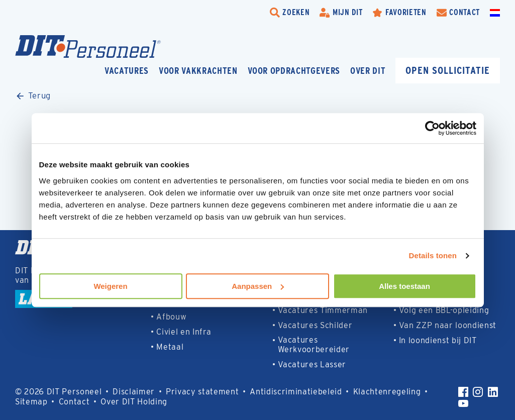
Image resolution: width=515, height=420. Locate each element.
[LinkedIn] (493, 392)
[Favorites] (399, 13)
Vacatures (127, 70)
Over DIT (368, 70)
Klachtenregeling (387, 392)
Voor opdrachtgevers (294, 70)
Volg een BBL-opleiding (444, 310)
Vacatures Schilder (315, 325)
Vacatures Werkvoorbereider (314, 345)
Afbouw (171, 317)
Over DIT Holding (134, 402)
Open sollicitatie (448, 70)
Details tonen (433, 255)
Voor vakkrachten (198, 70)
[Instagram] (478, 392)
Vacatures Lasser (312, 364)
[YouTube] (463, 403)
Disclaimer (134, 392)
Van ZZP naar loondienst (448, 325)
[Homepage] (88, 46)
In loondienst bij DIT (438, 340)
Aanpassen (258, 286)
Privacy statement (202, 392)
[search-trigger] (290, 13)
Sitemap (31, 402)
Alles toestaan (404, 286)
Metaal (170, 347)
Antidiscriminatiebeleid (296, 392)
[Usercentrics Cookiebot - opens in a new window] (432, 128)
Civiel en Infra (184, 332)
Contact (74, 402)
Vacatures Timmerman (323, 310)
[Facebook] (463, 392)
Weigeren (110, 286)
